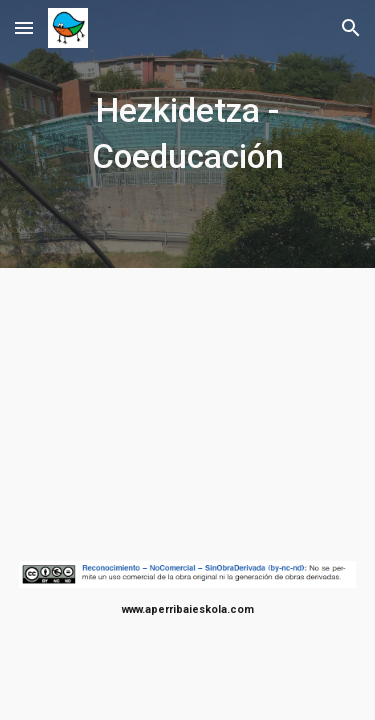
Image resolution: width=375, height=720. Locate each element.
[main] (188, 134)
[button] (24, 27)
